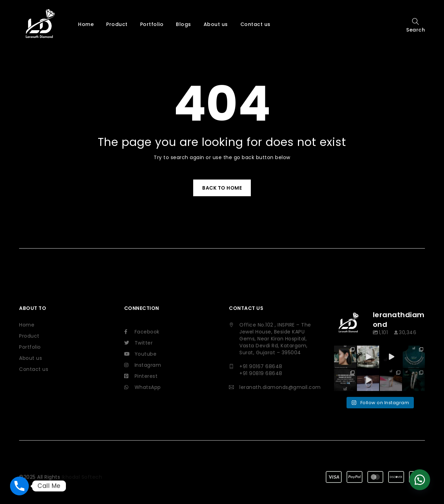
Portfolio (30, 347)
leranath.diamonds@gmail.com (280, 387)
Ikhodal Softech (82, 462)
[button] (420, 480)
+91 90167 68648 (261, 366)
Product (29, 336)
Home (27, 325)
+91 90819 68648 (261, 373)
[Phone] (19, 486)
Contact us (34, 369)
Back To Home (222, 188)
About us (31, 358)
